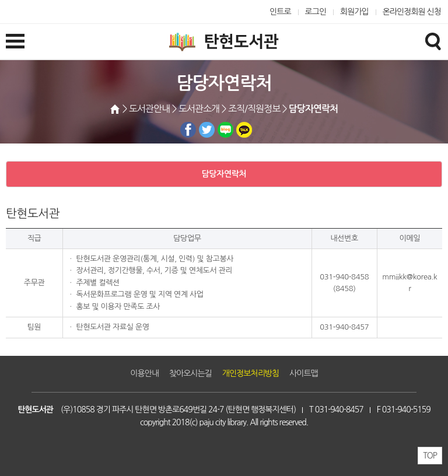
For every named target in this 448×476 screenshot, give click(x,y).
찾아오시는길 (190, 373)
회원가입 (354, 12)
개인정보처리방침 (251, 373)
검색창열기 (433, 41)
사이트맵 (304, 373)
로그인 (316, 12)
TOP (430, 456)
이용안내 (144, 373)
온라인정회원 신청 (412, 12)
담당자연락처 (224, 174)
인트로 (280, 12)
